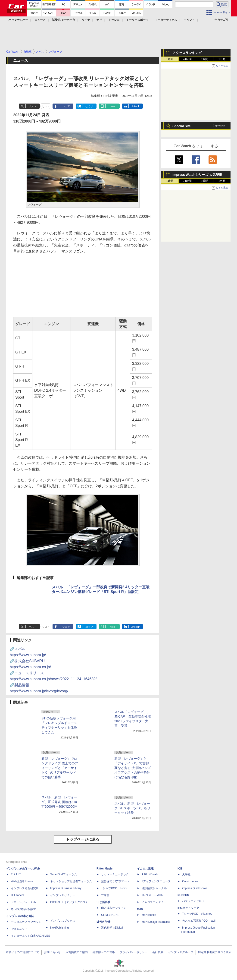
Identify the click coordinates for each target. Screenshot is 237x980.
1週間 (205, 59)
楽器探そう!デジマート (115, 881)
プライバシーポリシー (134, 952)
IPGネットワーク (188, 908)
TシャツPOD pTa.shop (197, 914)
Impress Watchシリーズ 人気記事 (197, 175)
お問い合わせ (52, 952)
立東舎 (105, 895)
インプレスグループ (181, 952)
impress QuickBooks (195, 888)
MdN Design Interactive (156, 922)
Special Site (182, 126)
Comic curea (190, 881)
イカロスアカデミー (154, 902)
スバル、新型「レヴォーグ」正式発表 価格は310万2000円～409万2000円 (59, 802)
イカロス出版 (145, 869)
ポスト (33, 106)
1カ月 (222, 59)
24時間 (187, 59)
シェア (66, 106)
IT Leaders (17, 895)
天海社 (186, 874)
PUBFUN (183, 895)
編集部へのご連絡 (104, 952)
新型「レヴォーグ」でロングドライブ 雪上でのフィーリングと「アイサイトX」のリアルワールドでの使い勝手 (60, 768)
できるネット (19, 929)
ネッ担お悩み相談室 (23, 909)
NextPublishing (59, 928)
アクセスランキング (187, 53)
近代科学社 (103, 922)
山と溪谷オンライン (114, 908)
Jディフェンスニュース (156, 881)
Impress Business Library (66, 888)
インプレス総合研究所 (25, 888)
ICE (180, 869)
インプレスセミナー (63, 895)
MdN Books (149, 915)
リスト (46, 106)
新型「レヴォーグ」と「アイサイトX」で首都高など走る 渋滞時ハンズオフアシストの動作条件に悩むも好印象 (133, 768)
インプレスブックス (63, 921)
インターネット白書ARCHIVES (30, 936)
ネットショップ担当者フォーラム (71, 881)
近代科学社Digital (112, 928)
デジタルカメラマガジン (26, 922)
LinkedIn (136, 106)
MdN (140, 909)
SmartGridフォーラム (64, 874)
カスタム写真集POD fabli (199, 921)
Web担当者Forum (22, 881)
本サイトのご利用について (22, 952)
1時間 (170, 59)
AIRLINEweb (150, 874)
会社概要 (158, 952)
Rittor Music (104, 869)
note (112, 106)
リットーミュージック (115, 874)
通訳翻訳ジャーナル (154, 888)
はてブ (89, 106)
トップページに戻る (83, 839)
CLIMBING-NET (111, 915)
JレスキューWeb (152, 895)
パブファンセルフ (193, 901)
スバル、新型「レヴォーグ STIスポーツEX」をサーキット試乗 (132, 808)
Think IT (16, 874)
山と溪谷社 (103, 902)
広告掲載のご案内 (77, 952)
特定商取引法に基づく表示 (215, 952)
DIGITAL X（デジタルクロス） (69, 902)
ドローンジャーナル (23, 902)
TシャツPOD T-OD (114, 888)
